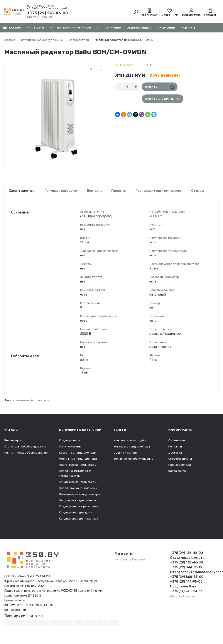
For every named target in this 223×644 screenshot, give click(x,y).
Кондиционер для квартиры (79, 520)
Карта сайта (177, 473)
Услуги (39, 28)
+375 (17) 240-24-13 (186, 593)
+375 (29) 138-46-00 (48, 13)
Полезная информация (74, 28)
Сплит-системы (70, 448)
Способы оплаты (180, 460)
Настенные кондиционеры (78, 467)
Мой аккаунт (191, 13)
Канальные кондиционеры (78, 484)
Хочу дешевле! (165, 75)
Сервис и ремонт (126, 454)
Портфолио (112, 28)
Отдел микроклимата (187, 559)
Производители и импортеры (159, 191)
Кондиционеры (70, 442)
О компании (166, 28)
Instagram (122, 561)
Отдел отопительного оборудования (194, 574)
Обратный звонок (40, 17)
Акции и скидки (139, 28)
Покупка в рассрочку (61, 191)
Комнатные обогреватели (31, 402)
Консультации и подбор (131, 442)
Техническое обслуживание (133, 460)
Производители (180, 467)
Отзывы (198, 191)
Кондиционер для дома (76, 514)
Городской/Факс (183, 588)
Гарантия (119, 191)
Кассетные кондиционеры (78, 454)
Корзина (210, 13)
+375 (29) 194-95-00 (186, 583)
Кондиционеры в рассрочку (78, 508)
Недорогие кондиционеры (78, 502)
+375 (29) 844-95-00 (187, 569)
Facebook (139, 561)
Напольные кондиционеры (78, 490)
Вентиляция (13, 442)
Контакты (189, 28)
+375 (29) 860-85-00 (187, 579)
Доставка (95, 191)
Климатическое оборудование (26, 454)
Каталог (12, 28)
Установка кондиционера (132, 448)
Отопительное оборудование (25, 448)
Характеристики (22, 191)
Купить (160, 87)
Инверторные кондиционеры (79, 496)
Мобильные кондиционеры (78, 460)
